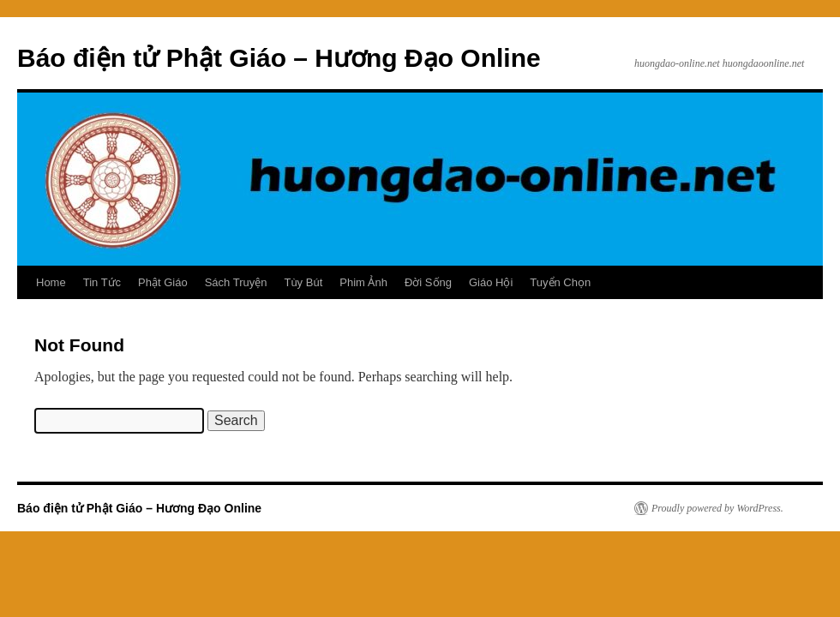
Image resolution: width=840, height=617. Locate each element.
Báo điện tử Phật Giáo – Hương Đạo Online (279, 58)
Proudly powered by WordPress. (717, 508)
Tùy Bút (303, 282)
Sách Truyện (236, 282)
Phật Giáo (163, 282)
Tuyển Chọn (560, 282)
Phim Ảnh (363, 282)
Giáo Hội (491, 282)
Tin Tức (102, 282)
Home (51, 282)
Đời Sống (428, 282)
